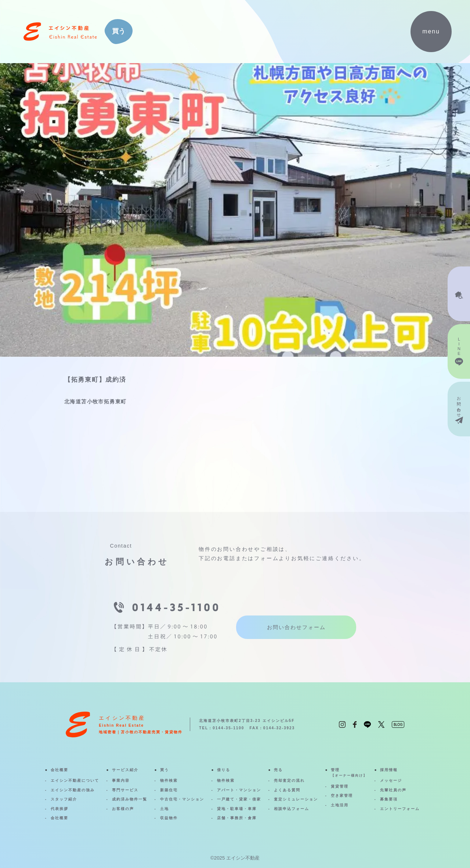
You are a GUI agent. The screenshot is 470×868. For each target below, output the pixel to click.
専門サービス (125, 790)
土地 (164, 809)
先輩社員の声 (393, 790)
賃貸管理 (340, 786)
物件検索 (169, 780)
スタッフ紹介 (64, 799)
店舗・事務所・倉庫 (237, 818)
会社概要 (59, 770)
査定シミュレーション (296, 799)
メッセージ (391, 780)
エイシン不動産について (75, 780)
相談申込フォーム (292, 809)
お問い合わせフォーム (296, 627)
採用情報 (389, 770)
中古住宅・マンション (182, 799)
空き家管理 (342, 796)
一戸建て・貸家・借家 (239, 799)
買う (164, 770)
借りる (224, 770)
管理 (349, 773)
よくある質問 (287, 790)
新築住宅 (169, 790)
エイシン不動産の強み (73, 790)
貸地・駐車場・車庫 (237, 809)
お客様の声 (123, 809)
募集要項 (389, 799)
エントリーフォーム (400, 809)
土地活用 (340, 805)
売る (278, 770)
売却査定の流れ (289, 780)
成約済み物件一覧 (130, 799)
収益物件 (169, 818)
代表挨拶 (59, 809)
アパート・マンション (239, 790)
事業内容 (121, 780)
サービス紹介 (125, 770)
